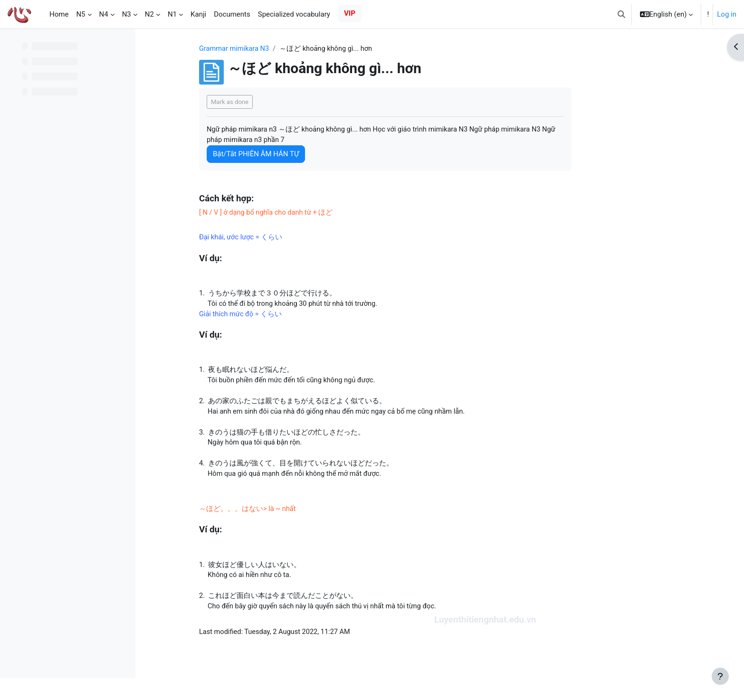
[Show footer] (720, 676)
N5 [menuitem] (81, 14)
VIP (350, 13)
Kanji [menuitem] (198, 14)
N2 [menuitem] (149, 14)
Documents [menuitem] (232, 14)
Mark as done (277, 102)
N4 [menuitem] (104, 14)
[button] (621, 14)
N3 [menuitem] (127, 14)
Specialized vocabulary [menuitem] (294, 14)
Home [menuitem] (59, 14)
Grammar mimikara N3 (282, 49)
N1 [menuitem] (172, 14)
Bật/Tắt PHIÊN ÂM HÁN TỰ (303, 155)
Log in (727, 14)
